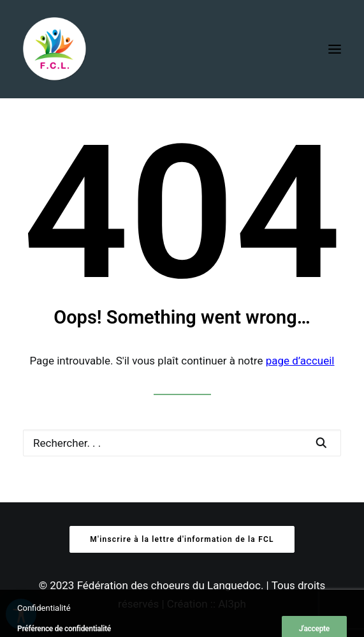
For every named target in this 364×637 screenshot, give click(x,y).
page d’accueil (300, 361)
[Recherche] (182, 443)
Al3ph (232, 604)
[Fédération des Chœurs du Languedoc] (55, 49)
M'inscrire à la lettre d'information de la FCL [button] (182, 539)
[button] (335, 49)
